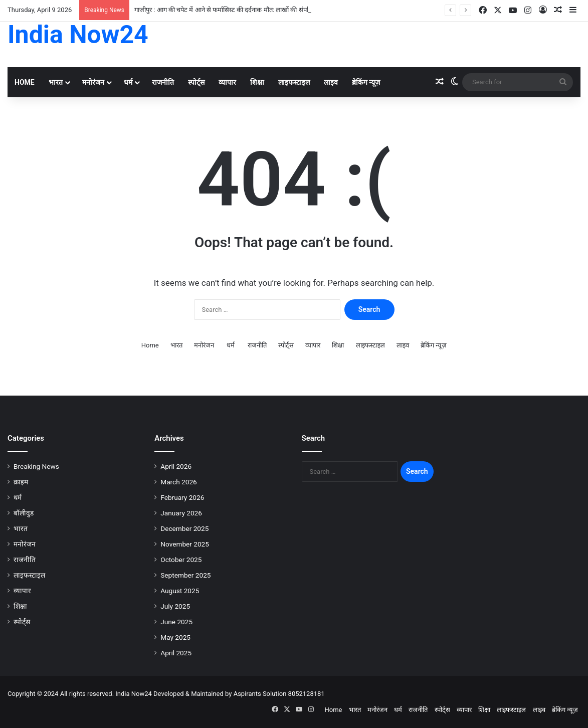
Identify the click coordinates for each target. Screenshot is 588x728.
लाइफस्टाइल (294, 82)
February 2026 (182, 497)
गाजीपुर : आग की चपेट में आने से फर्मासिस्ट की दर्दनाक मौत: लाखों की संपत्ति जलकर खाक (240, 10)
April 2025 (176, 653)
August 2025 (180, 591)
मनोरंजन (93, 82)
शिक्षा (257, 82)
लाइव (331, 82)
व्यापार (227, 82)
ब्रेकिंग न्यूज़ (366, 82)
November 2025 (185, 544)
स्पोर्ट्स (196, 82)
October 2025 (181, 560)
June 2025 (176, 622)
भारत (56, 82)
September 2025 (185, 575)
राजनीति (163, 82)
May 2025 (175, 637)
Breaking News (36, 466)
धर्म (128, 82)
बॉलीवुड (24, 513)
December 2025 (184, 528)
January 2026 (181, 513)
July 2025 (175, 606)
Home (25, 82)
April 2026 (176, 466)
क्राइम (21, 482)
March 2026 (179, 482)
